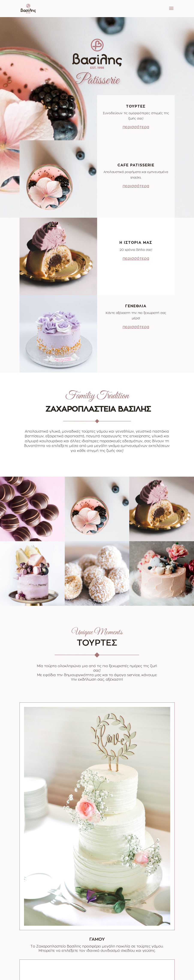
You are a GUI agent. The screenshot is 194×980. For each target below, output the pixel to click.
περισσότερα (136, 127)
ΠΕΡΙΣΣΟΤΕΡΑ (97, 917)
